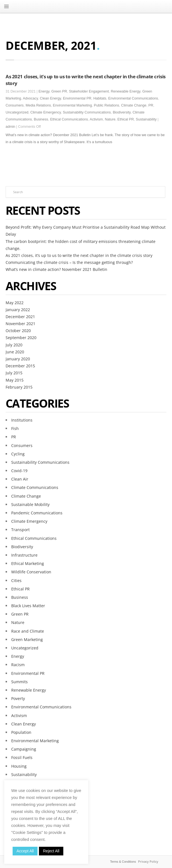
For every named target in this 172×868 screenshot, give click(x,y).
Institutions (22, 420)
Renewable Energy (126, 91)
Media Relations (38, 105)
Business (41, 119)
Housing (19, 766)
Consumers (15, 105)
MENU (6, 6)
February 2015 (19, 387)
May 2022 (15, 303)
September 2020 (21, 338)
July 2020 (14, 345)
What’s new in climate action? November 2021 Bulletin (56, 269)
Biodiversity (122, 112)
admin (10, 127)
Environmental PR (77, 98)
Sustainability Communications (87, 112)
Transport (20, 530)
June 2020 (15, 352)
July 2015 (14, 373)
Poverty (18, 698)
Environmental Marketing (72, 105)
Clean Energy (50, 98)
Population (21, 732)
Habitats (100, 98)
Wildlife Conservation (31, 572)
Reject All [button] (51, 851)
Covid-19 (19, 471)
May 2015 (15, 380)
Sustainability (146, 119)
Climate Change (134, 105)
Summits (19, 682)
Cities (16, 580)
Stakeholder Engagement (89, 91)
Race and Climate (28, 631)
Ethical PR (126, 119)
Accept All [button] (25, 851)
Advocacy (31, 98)
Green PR (59, 91)
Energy (44, 91)
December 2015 (20, 366)
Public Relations (106, 105)
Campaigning (24, 749)
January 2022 (18, 310)
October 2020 (18, 331)
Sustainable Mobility (30, 504)
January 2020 (18, 359)
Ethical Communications (69, 119)
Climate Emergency (46, 112)
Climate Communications (35, 487)
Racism (18, 665)
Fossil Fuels (22, 757)
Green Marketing (27, 639)
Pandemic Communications (37, 513)
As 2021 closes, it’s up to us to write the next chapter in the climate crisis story (79, 255)
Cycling (18, 454)
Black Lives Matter (28, 606)
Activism (96, 119)
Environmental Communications (133, 98)
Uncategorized (17, 112)
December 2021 (20, 317)
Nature (110, 119)
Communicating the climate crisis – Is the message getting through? (69, 262)
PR (151, 105)
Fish (15, 428)
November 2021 (20, 324)
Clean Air (20, 479)
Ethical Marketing (28, 563)
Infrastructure (24, 555)
